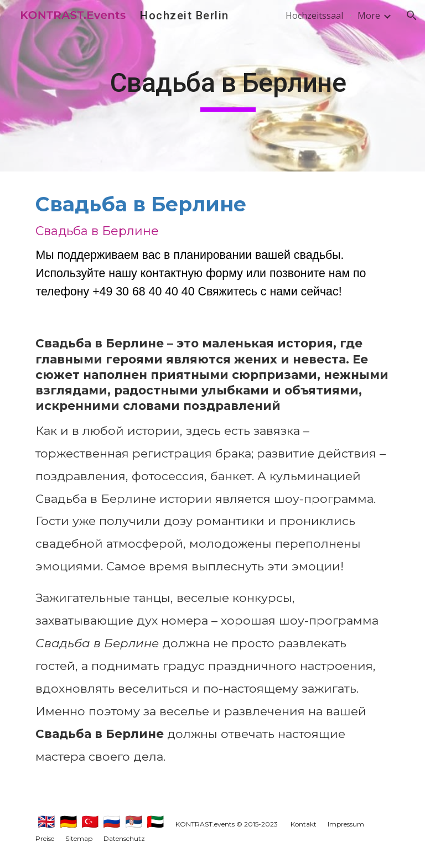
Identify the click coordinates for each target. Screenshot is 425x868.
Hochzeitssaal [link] (314, 15)
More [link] (369, 15)
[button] (412, 15)
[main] (228, 86)
